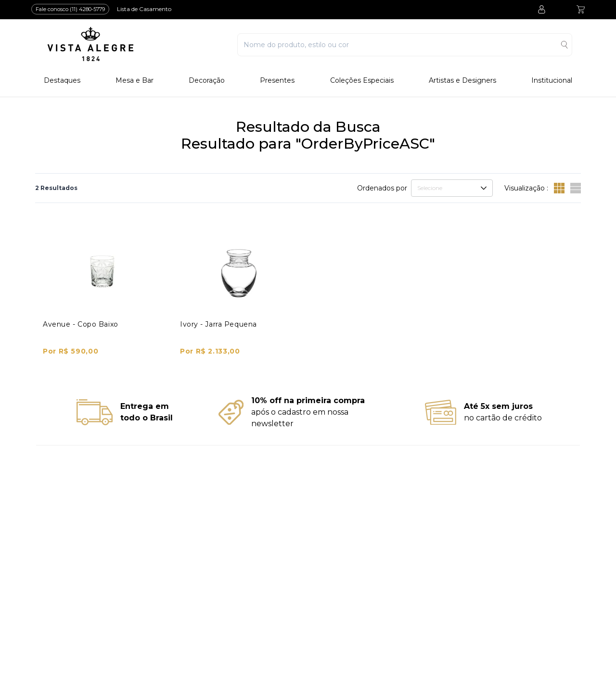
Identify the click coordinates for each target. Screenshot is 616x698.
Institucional (552, 81)
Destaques (62, 81)
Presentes (277, 81)
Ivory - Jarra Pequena (218, 324)
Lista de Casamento (144, 9)
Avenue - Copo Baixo (81, 324)
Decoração (207, 81)
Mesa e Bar (135, 81)
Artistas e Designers (462, 81)
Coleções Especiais (362, 81)
